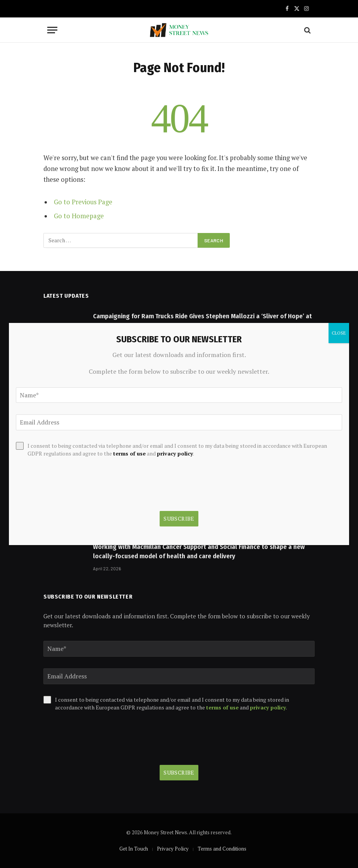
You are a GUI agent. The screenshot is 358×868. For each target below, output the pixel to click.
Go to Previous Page (83, 202)
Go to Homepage (79, 216)
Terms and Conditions (222, 849)
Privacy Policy (173, 849)
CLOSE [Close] (339, 333)
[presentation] (102, 738)
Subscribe (179, 772)
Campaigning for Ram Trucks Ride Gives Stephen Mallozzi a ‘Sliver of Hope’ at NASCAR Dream (202, 321)
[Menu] (52, 30)
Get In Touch (134, 849)
